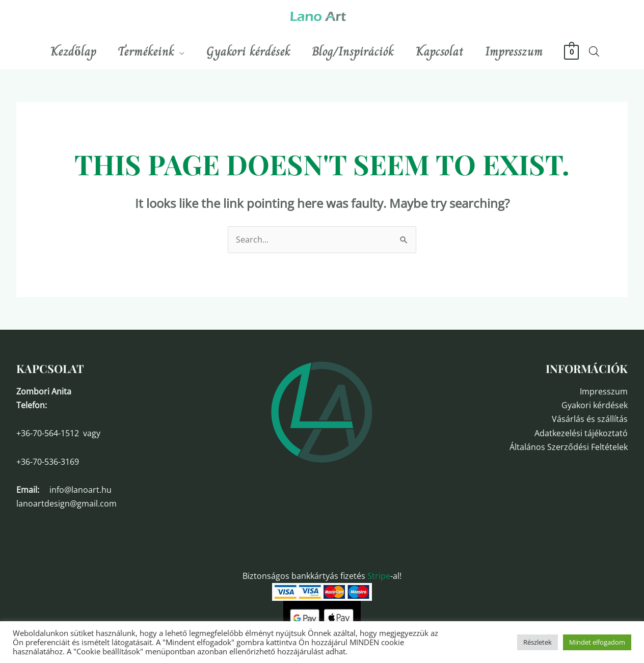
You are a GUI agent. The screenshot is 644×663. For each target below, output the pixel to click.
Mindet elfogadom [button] (597, 642)
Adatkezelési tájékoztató (581, 433)
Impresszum (604, 391)
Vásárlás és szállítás (590, 419)
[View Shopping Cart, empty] (583, 51)
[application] (174, 51)
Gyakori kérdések (595, 405)
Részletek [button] (538, 642)
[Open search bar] (606, 51)
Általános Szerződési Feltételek (569, 447)
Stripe (379, 576)
